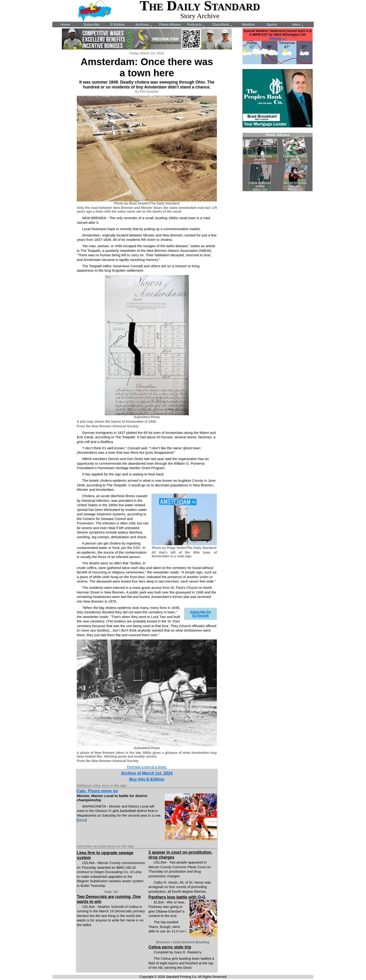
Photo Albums (170, 25)
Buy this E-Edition (147, 779)
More (298, 25)
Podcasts (196, 25)
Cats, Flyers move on (97, 791)
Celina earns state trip (170, 947)
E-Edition (118, 25)
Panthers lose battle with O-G (177, 897)
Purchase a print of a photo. (147, 767)
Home (65, 25)
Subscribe (91, 25)
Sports (272, 25)
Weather (248, 25)
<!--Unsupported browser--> (278, 162)
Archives (144, 25)
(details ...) (277, 38)
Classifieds (222, 25)
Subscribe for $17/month (201, 614)
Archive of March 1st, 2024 (147, 773)
